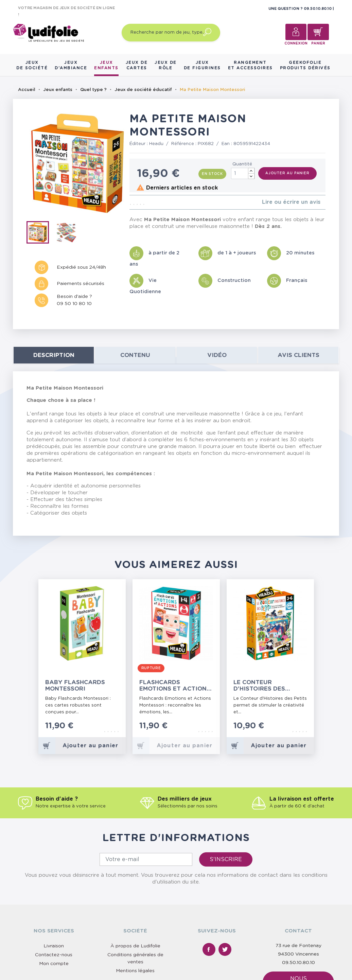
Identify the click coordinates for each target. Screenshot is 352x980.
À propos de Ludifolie (135, 946)
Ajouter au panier (287, 173)
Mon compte (54, 964)
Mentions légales (135, 971)
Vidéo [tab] (217, 355)
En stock (212, 174)
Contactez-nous (54, 955)
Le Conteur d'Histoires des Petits (259, 686)
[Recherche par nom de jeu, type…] (171, 33)
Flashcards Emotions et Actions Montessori (175, 686)
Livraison (54, 946)
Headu (156, 144)
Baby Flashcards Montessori (75, 685)
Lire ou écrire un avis (291, 202)
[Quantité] (243, 173)
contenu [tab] (135, 355)
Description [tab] (54, 355)
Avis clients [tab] (298, 355)
